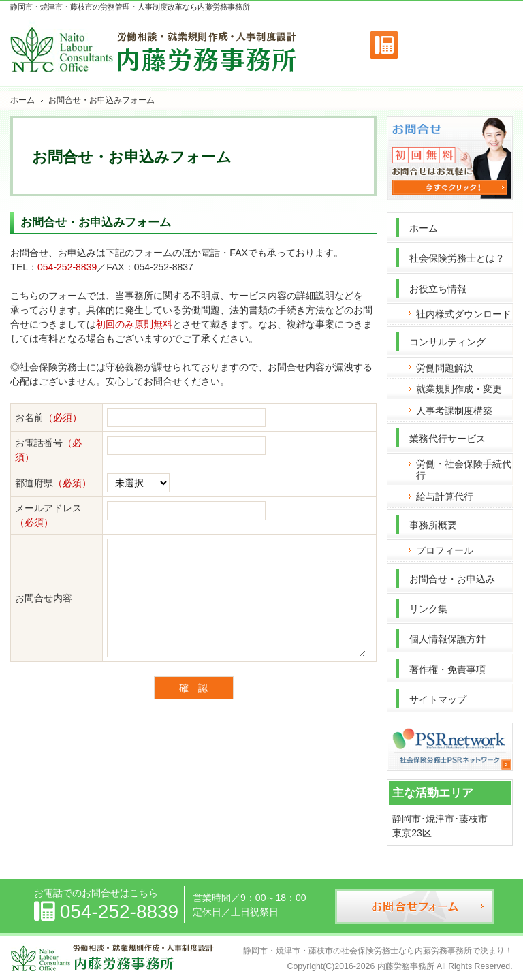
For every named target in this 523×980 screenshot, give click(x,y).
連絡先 (384, 45)
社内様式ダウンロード (464, 314)
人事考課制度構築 (454, 411)
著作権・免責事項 (447, 669)
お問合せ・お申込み (452, 579)
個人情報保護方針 (447, 639)
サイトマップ (438, 699)
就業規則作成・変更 (459, 389)
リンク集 (428, 609)
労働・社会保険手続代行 (464, 470)
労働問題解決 (445, 368)
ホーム (424, 228)
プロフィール (445, 550)
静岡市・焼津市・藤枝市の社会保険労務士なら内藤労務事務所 (358, 951)
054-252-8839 (67, 267)
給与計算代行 (445, 496)
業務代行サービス (447, 439)
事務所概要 (433, 525)
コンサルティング (447, 342)
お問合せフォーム (456, 45)
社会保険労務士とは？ (457, 258)
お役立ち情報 (438, 289)
